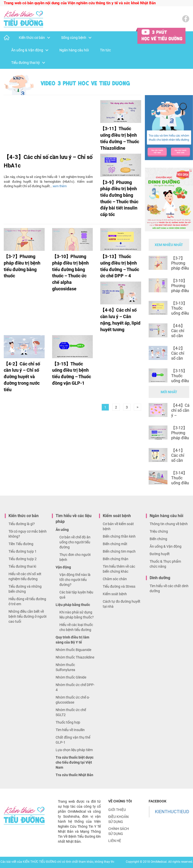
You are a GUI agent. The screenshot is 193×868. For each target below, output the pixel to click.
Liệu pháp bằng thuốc (73, 605)
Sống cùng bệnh (76, 38)
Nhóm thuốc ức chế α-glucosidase (73, 700)
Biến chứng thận (116, 559)
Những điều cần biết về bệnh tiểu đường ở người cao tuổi (27, 616)
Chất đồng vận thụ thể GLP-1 (73, 740)
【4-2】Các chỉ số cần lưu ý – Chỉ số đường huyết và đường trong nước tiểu (22, 377)
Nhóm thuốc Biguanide (73, 650)
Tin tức (105, 50)
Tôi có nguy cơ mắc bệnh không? (28, 534)
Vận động (63, 567)
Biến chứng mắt (115, 544)
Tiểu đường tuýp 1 (23, 551)
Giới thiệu (117, 810)
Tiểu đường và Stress (119, 586)
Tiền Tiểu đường (21, 544)
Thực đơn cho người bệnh (75, 557)
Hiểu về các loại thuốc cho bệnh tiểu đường (76, 627)
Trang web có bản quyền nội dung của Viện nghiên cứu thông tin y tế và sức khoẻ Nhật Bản (80, 3)
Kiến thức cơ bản (34, 38)
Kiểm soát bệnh (117, 516)
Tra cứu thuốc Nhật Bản (74, 775)
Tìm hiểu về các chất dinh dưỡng (169, 588)
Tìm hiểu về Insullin (70, 730)
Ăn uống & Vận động (30, 50)
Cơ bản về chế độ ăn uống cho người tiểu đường (75, 542)
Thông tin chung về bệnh (169, 524)
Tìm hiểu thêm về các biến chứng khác (119, 569)
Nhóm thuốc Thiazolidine (75, 657)
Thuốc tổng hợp (68, 722)
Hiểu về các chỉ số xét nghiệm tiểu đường (25, 576)
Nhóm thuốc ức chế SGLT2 (71, 712)
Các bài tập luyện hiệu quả (76, 595)
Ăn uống (62, 530)
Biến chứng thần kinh (119, 536)
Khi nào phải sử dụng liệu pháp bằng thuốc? (77, 615)
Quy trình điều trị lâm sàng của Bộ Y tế (72, 640)
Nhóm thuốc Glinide (71, 677)
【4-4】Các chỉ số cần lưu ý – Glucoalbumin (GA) (180, 415)
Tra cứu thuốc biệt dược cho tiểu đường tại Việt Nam (75, 762)
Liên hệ (115, 841)
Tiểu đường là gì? (22, 524)
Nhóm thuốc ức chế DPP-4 (75, 687)
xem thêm (60, 186)
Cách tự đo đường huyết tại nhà (122, 604)
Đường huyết (160, 554)
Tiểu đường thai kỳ (28, 63)
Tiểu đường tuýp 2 (23, 559)
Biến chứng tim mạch (119, 551)
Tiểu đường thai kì (22, 566)
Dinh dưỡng (160, 578)
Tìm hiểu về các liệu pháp (74, 519)
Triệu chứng (159, 531)
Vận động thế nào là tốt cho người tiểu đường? (75, 580)
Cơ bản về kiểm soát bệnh (118, 526)
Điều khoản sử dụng (118, 819)
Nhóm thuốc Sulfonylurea (65, 667)
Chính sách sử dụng (119, 831)
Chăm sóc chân (115, 579)
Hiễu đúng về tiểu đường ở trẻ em (27, 601)
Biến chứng (158, 539)
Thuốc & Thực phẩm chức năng (165, 564)
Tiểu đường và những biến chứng (25, 589)
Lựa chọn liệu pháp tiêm (74, 750)
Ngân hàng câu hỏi (74, 50)
